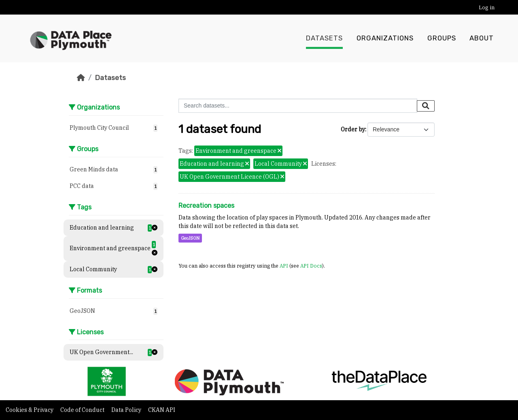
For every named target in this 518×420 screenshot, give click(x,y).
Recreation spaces (206, 206)
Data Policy (127, 410)
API (284, 266)
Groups (442, 38)
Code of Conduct (83, 410)
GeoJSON (190, 238)
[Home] (81, 78)
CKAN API (162, 410)
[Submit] (426, 106)
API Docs (311, 266)
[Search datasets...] (298, 106)
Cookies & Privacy (30, 410)
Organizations (385, 38)
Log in (487, 7)
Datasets (324, 38)
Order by (353, 129)
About (482, 38)
